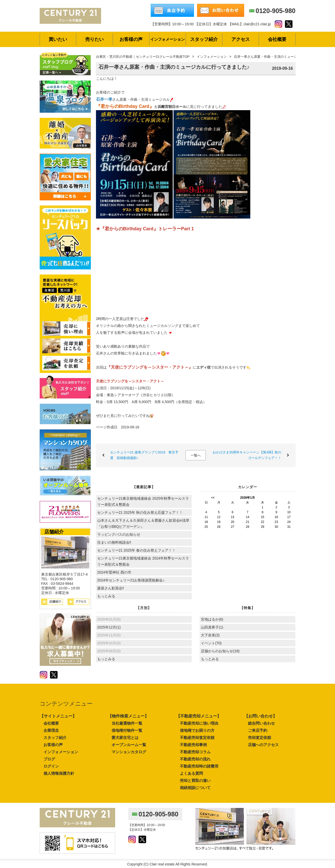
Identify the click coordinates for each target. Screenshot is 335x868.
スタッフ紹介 (55, 738)
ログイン (51, 766)
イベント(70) (211, 643)
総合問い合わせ (261, 723)
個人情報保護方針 (59, 773)
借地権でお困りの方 (197, 730)
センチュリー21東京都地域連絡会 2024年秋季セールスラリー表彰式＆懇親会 (143, 561)
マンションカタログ (129, 752)
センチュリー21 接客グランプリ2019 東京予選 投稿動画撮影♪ (144, 455)
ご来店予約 (258, 730)
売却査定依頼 (260, 738)
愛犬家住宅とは (125, 738)
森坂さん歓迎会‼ (111, 588)
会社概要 (51, 723)
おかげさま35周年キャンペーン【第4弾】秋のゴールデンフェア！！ (247, 455)
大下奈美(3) (210, 635)
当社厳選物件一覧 (127, 723)
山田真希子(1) (212, 627)
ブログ (49, 759)
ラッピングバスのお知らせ (119, 534)
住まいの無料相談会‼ (114, 542)
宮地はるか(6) (212, 619)
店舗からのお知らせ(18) (220, 651)
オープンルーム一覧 (129, 745)
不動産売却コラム (195, 752)
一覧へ (196, 455)
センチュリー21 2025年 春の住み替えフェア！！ (137, 550)
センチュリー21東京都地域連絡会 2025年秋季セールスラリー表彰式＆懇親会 (143, 501)
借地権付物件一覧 (127, 730)
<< (213, 498)
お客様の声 (53, 745)
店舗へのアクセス (263, 745)
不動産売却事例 (193, 745)
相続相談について (195, 788)
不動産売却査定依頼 (197, 738)
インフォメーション (61, 752)
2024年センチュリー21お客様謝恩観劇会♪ (131, 580)
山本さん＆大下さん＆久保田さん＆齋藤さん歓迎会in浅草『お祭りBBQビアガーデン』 (143, 523)
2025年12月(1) (109, 627)
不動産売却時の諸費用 (199, 766)
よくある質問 (191, 773)
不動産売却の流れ (195, 759)
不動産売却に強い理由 (199, 723)
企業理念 (51, 730)
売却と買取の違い (195, 780)
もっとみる (106, 596)
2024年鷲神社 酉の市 (114, 572)
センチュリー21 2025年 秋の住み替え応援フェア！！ (140, 512)
